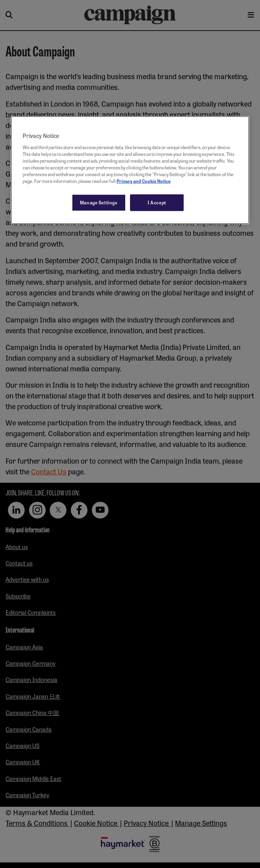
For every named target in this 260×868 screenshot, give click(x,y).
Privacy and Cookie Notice (144, 181)
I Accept (157, 202)
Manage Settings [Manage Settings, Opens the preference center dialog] (99, 202)
